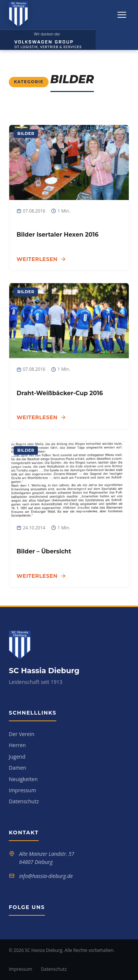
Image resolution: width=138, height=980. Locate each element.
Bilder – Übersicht (44, 551)
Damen (17, 768)
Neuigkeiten (23, 779)
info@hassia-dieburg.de (46, 876)
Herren (17, 745)
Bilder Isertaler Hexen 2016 (58, 235)
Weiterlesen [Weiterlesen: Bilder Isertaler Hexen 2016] (41, 259)
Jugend (17, 757)
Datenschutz (24, 801)
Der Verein (22, 734)
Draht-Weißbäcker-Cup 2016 (60, 393)
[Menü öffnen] (122, 15)
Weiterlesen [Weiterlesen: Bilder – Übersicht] (41, 576)
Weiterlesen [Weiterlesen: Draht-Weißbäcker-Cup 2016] (41, 417)
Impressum (22, 790)
